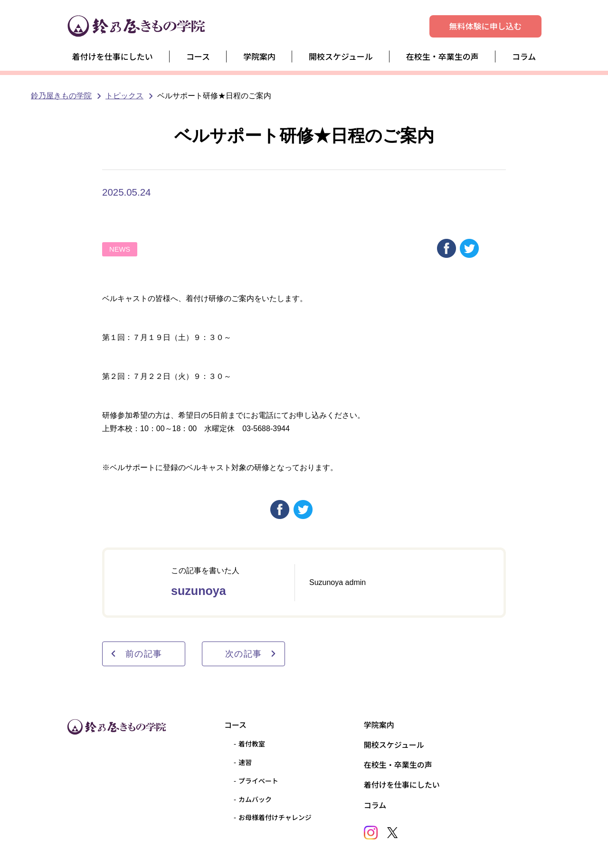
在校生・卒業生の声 (442, 56)
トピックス (124, 96)
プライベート (258, 781)
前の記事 (136, 654)
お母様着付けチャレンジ (275, 817)
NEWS (120, 249)
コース (198, 56)
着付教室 (252, 744)
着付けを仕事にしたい (113, 56)
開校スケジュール (341, 56)
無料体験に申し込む (486, 26)
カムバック (255, 799)
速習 (245, 762)
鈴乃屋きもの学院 (61, 96)
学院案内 (259, 56)
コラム (524, 56)
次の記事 (251, 654)
